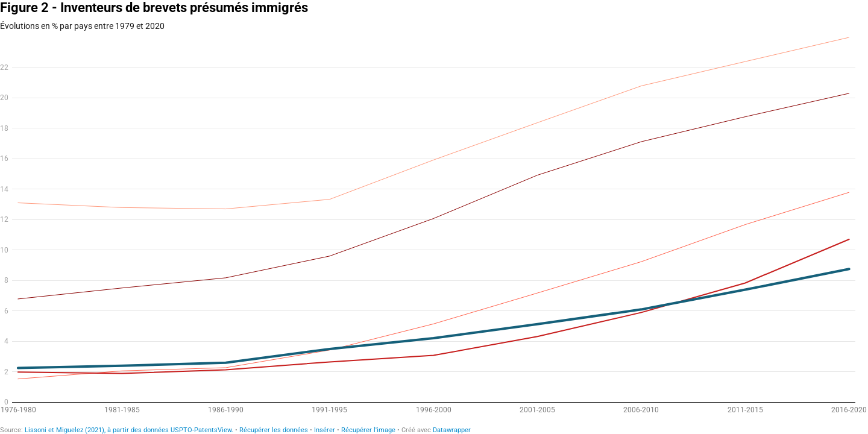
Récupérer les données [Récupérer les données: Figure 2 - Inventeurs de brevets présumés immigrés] (274, 430)
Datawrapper (452, 430)
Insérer (325, 430)
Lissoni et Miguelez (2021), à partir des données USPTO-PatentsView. (129, 430)
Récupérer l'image (368, 430)
